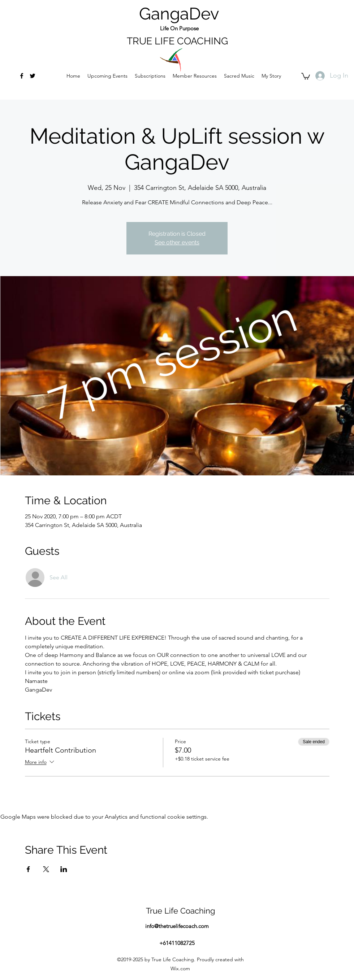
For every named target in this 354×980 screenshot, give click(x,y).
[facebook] (22, 76)
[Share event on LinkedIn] (64, 869)
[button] (239, 76)
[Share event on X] (46, 869)
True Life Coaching (181, 911)
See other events (177, 242)
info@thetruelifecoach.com (177, 926)
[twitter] (33, 76)
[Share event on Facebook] (28, 869)
